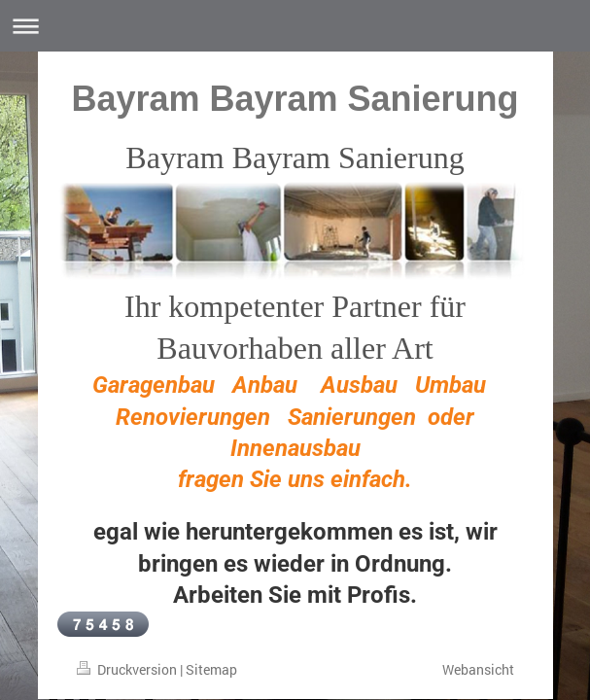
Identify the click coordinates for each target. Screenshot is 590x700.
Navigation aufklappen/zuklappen (295, 26)
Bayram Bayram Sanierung (295, 99)
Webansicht (478, 669)
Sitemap (211, 669)
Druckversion (128, 669)
